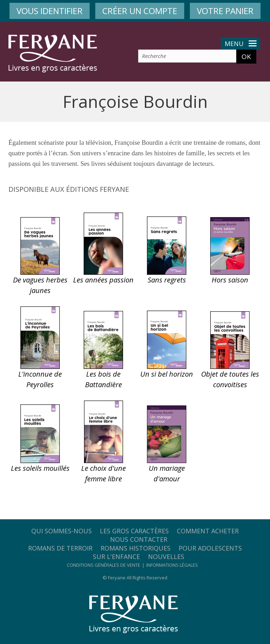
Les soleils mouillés (40, 468)
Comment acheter (208, 531)
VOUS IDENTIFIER (50, 11)
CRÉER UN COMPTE (140, 11)
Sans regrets (167, 280)
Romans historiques (136, 548)
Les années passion (103, 280)
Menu (241, 44)
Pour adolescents (210, 548)
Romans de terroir (60, 548)
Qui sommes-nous (62, 531)
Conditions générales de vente (104, 565)
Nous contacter (139, 539)
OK (246, 57)
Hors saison (230, 280)
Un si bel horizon (167, 374)
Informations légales (172, 565)
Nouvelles (166, 557)
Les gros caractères (134, 531)
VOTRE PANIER (225, 11)
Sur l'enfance (116, 557)
